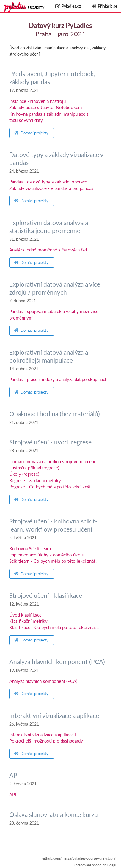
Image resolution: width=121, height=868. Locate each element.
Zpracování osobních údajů (95, 865)
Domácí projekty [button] (31, 133)
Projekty (36, 7)
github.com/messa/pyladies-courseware (73, 858)
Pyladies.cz (68, 6)
